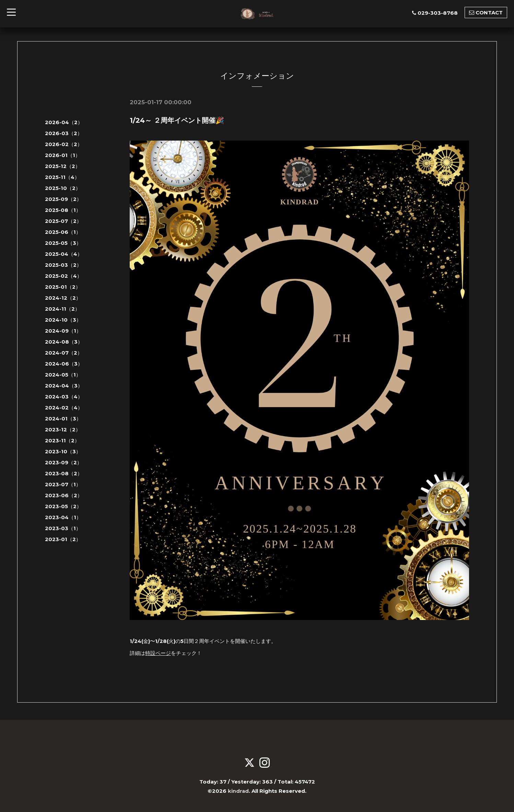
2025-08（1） (63, 210)
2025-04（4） (64, 254)
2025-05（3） (63, 243)
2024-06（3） (64, 364)
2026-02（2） (64, 144)
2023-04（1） (63, 517)
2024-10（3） (63, 320)
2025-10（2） (63, 188)
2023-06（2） (64, 495)
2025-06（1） (63, 232)
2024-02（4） (64, 408)
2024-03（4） (64, 397)
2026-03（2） (64, 133)
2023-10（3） (63, 451)
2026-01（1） (63, 155)
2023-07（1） (63, 484)
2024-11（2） (62, 309)
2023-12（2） (63, 429)
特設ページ (158, 653)
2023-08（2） (64, 473)
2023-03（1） (63, 528)
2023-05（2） (63, 506)
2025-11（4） (62, 177)
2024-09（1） (63, 331)
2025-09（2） (63, 199)
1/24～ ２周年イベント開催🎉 (177, 120)
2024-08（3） (64, 342)
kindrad (238, 790)
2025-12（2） (63, 166)
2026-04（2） (64, 122)
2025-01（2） (63, 287)
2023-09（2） (63, 462)
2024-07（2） (64, 353)
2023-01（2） (63, 539)
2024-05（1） (63, 375)
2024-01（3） (63, 419)
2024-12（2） (63, 298)
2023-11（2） (62, 440)
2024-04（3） (64, 386)
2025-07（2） (63, 221)
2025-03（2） (63, 265)
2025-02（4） (63, 276)
